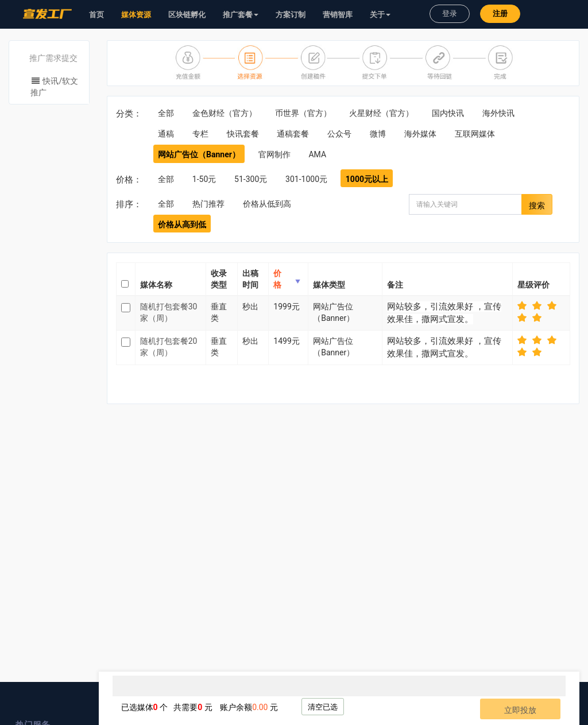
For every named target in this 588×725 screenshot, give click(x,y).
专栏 (200, 134)
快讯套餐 (243, 134)
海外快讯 (498, 113)
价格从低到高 (267, 204)
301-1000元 (306, 179)
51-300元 (251, 179)
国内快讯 (448, 113)
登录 (450, 13)
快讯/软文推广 (54, 87)
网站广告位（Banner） (199, 154)
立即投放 (520, 710)
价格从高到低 (182, 224)
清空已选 (323, 707)
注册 (500, 13)
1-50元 (204, 179)
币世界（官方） (303, 113)
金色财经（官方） (225, 113)
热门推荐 (208, 204)
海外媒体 (420, 134)
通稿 (166, 134)
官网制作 (274, 154)
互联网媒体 (475, 134)
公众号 (339, 134)
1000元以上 (367, 179)
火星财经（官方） (381, 113)
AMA (317, 154)
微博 (378, 134)
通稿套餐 (293, 134)
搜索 (537, 206)
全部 (166, 113)
